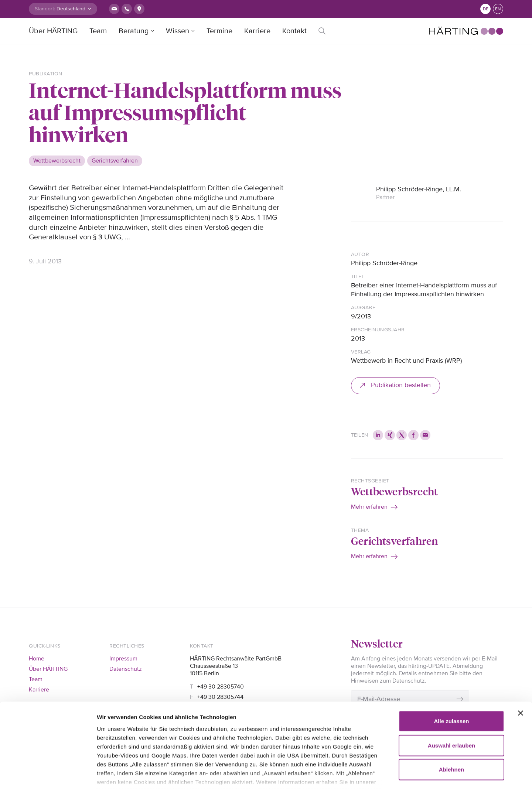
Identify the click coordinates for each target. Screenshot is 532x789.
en (498, 9)
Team (98, 31)
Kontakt (294, 31)
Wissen (178, 31)
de (486, 9)
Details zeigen (425, 774)
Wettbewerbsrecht (394, 491)
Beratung (134, 31)
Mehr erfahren (369, 507)
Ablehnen (451, 725)
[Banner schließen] (521, 668)
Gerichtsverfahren (394, 541)
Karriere (257, 31)
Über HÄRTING (53, 31)
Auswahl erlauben (451, 700)
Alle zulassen (451, 676)
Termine (219, 31)
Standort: (45, 9)
